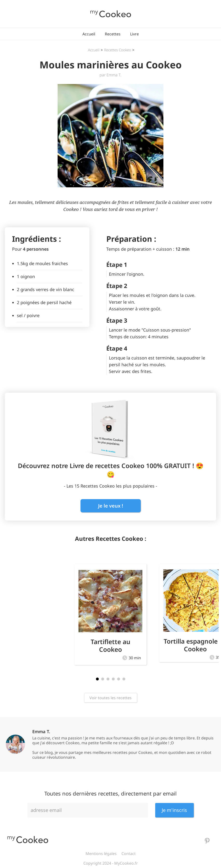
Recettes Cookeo (118, 50)
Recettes (113, 34)
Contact (129, 854)
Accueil (89, 34)
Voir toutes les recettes (110, 698)
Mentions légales (101, 854)
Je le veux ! (111, 506)
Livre (134, 34)
